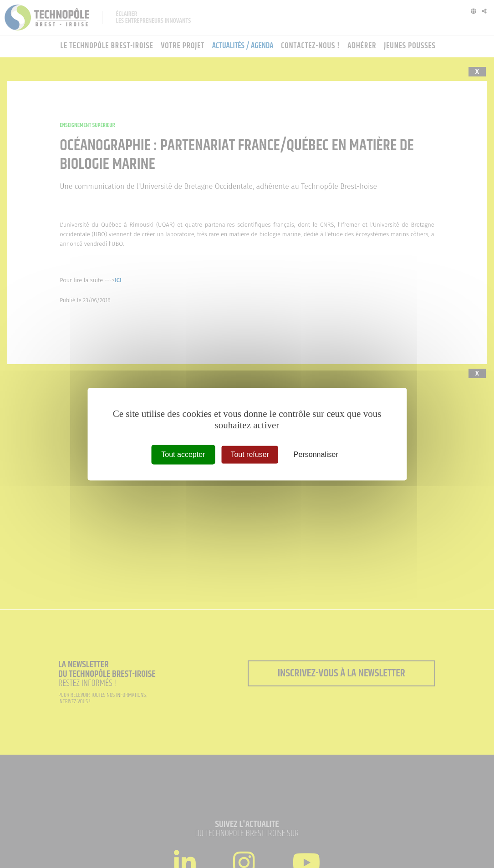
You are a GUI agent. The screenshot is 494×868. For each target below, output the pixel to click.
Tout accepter (183, 454)
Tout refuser (250, 454)
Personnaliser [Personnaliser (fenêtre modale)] (316, 454)
